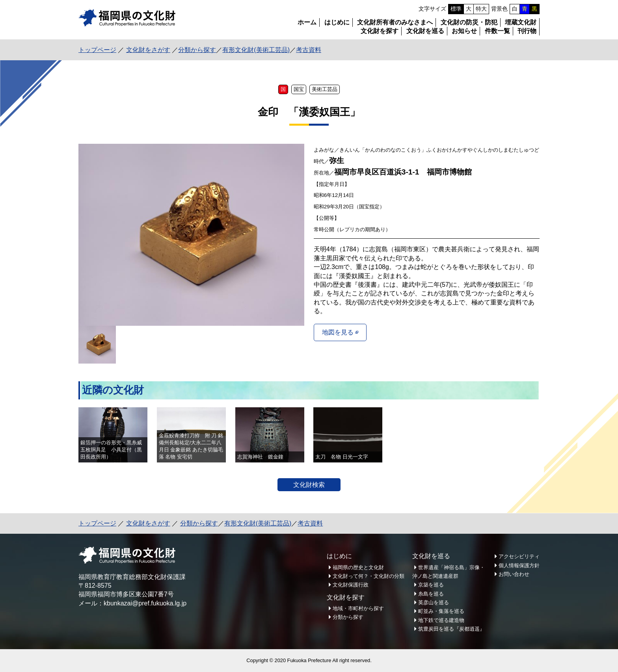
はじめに (337, 22)
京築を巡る (431, 585)
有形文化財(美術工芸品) (256, 50)
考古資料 (309, 50)
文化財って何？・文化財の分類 (369, 576)
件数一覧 (497, 31)
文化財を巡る (425, 31)
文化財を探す (380, 31)
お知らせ (464, 31)
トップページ (97, 50)
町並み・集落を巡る (441, 611)
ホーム (307, 22)
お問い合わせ (514, 574)
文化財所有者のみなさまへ (395, 22)
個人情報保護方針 (519, 565)
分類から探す (197, 50)
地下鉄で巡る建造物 (441, 620)
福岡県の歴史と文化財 (358, 567)
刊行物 (527, 31)
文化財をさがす (148, 50)
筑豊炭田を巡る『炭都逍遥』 (451, 629)
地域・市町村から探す (358, 608)
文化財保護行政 (351, 585)
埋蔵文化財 (521, 22)
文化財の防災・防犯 (469, 22)
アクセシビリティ (519, 556)
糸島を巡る (431, 594)
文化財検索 (309, 485)
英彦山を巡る (434, 602)
